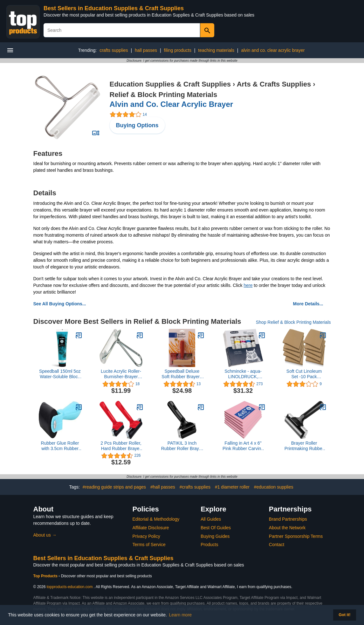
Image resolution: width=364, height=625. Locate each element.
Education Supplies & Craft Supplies (170, 84)
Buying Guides (215, 536)
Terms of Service (149, 545)
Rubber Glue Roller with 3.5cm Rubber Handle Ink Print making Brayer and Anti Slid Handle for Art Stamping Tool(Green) (60, 446)
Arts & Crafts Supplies (274, 84)
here (248, 285)
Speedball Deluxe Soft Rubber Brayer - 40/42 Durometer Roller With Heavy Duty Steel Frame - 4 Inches (182, 374)
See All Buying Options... (60, 304)
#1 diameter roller (232, 487)
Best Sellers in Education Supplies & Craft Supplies (114, 8)
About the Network (287, 528)
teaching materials (216, 50)
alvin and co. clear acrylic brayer (273, 50)
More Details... (308, 304)
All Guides (211, 519)
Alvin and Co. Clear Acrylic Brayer (172, 104)
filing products (178, 50)
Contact (277, 545)
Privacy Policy (146, 536)
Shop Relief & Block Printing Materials (293, 322)
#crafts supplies (195, 487)
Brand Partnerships (288, 519)
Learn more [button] (181, 615)
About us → (45, 535)
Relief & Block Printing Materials (164, 95)
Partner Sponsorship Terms (296, 536)
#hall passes (163, 487)
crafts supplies (114, 50)
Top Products (46, 576)
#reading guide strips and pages (114, 487)
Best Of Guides (216, 528)
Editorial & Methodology (156, 519)
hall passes (146, 50)
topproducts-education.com (70, 587)
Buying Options (137, 125)
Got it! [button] (344, 615)
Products (209, 545)
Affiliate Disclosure (151, 528)
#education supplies (274, 487)
